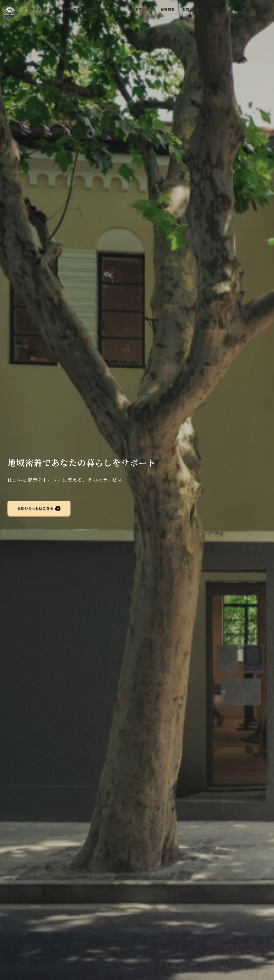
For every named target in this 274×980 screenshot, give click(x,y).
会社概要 (168, 9)
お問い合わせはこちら (35, 508)
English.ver (222, 9)
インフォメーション (39, 9)
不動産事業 (72, 9)
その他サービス (141, 9)
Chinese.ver (252, 9)
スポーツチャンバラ (104, 9)
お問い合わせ (193, 9)
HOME (10, 9)
